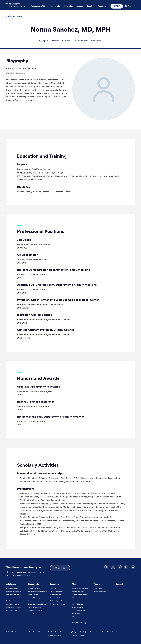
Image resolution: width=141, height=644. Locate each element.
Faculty (97, 584)
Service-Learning (33, 601)
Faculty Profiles (98, 588)
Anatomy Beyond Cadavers (58, 601)
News (67, 636)
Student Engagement (35, 607)
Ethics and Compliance (79, 610)
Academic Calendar (56, 595)
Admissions (11, 584)
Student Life (33, 584)
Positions (66, 41)
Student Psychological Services (38, 604)
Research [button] (102, 6)
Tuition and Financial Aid (14, 598)
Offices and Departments (79, 598)
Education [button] (69, 6)
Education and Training (42, 156)
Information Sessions (13, 604)
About (74, 584)
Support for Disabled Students (37, 592)
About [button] (80, 6)
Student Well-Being (34, 598)
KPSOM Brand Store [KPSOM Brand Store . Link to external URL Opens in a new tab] (79, 623)
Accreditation (76, 613)
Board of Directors (77, 604)
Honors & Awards (80, 41)
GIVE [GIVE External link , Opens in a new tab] (117, 6)
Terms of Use (94, 632)
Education (55, 41)
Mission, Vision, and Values (80, 588)
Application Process (12, 588)
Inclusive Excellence (78, 592)
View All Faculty (14, 16)
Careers (74, 620)
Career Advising (33, 595)
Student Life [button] (55, 6)
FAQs (73, 617)
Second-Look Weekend (14, 607)
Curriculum (53, 588)
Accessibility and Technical (110, 632)
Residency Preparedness (57, 604)
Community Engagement (79, 595)
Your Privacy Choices (79, 636)
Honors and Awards (38, 378)
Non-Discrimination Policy (56, 632)
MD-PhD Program (12, 610)
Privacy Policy (72, 632)
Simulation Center (56, 598)
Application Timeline (13, 595)
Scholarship (96, 41)
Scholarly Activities (38, 465)
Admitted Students (34, 588)
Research (120, 584)
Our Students (10, 601)
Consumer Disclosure (54, 636)
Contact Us (60, 568)
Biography (43, 41)
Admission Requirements (14, 592)
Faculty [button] (90, 6)
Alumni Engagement (78, 607)
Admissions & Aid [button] (38, 6)
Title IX (83, 632)
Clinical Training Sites (57, 592)
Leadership (75, 601)
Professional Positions (41, 231)
